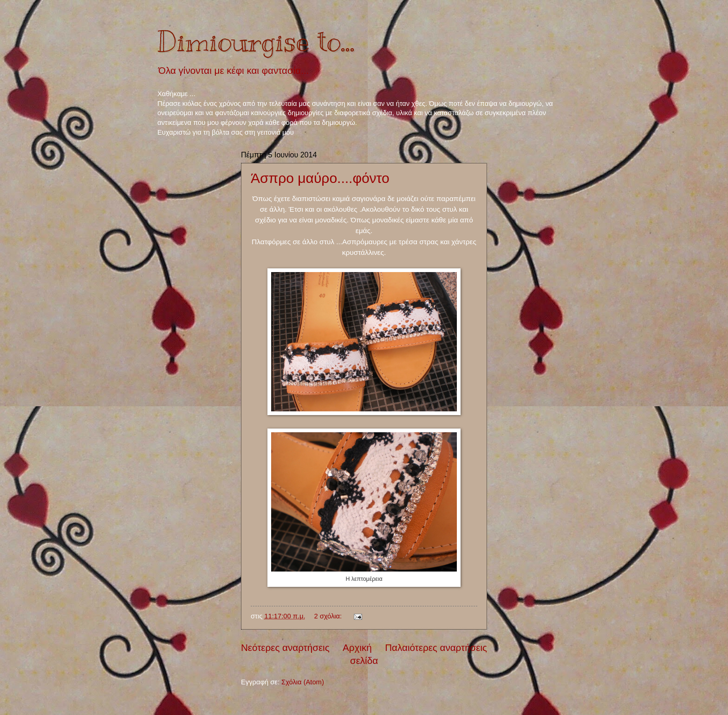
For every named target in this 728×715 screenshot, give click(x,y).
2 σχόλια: (329, 616)
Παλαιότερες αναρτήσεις (436, 647)
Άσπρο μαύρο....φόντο (320, 178)
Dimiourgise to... (256, 42)
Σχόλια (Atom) (303, 682)
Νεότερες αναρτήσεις (285, 647)
